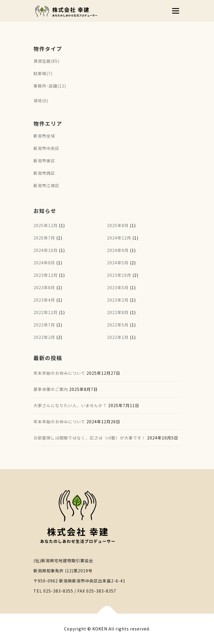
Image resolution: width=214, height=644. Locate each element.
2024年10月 (46, 250)
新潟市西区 (44, 173)
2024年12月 (119, 238)
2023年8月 (44, 287)
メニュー (175, 11)
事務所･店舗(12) (50, 86)
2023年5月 (118, 287)
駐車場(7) (43, 73)
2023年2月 (118, 300)
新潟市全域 (44, 136)
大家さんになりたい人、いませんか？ (70, 405)
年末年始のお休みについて (59, 373)
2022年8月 (118, 312)
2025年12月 (46, 225)
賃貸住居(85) (46, 61)
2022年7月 (44, 325)
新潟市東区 (44, 161)
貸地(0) (41, 101)
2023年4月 (44, 300)
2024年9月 (118, 250)
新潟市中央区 (46, 148)
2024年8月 (44, 263)
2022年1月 (118, 337)
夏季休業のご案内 (51, 389)
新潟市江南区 (46, 185)
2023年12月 (46, 275)
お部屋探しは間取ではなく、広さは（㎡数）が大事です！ (90, 438)
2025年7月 (44, 238)
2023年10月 (119, 275)
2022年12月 (46, 312)
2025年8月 (118, 225)
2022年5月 (118, 325)
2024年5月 (118, 263)
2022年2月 (44, 337)
